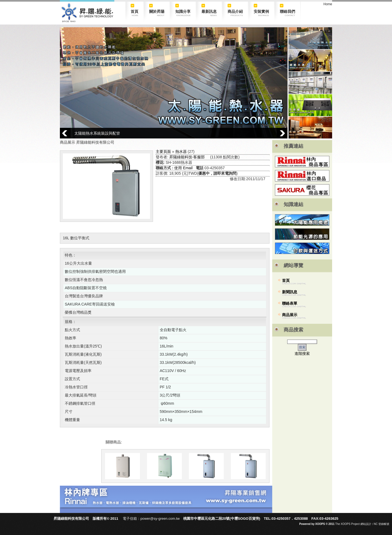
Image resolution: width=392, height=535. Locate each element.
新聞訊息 (290, 292)
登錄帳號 (384, 524)
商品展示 (290, 315)
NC (376, 524)
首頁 (286, 280)
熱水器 (181, 152)
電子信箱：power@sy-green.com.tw (151, 519)
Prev (65, 133)
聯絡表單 (290, 303)
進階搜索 (302, 353)
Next (282, 133)
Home (328, 4)
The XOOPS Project (347, 524)
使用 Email (183, 168)
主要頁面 (163, 152)
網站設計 (366, 524)
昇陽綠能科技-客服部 (187, 157)
